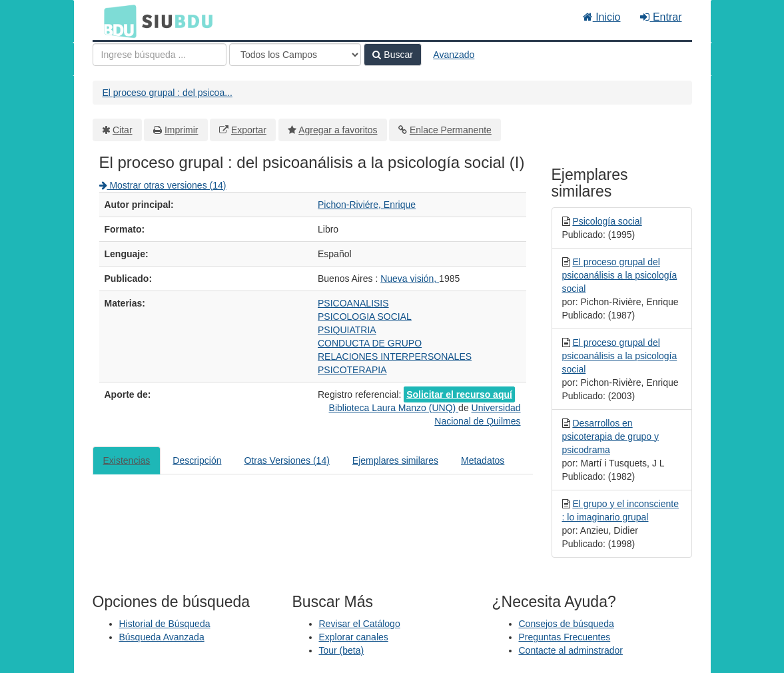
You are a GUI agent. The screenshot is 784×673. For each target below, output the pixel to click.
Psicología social (607, 221)
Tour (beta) (342, 650)
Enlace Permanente (451, 130)
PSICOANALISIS (353, 303)
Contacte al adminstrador (571, 650)
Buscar (392, 55)
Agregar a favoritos (338, 130)
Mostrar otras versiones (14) (163, 185)
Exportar (249, 130)
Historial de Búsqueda (165, 624)
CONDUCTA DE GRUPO (370, 343)
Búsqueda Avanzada (162, 637)
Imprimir (182, 130)
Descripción (197, 460)
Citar (123, 130)
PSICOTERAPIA (352, 370)
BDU (117, 21)
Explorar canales (354, 637)
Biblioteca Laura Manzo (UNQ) (394, 408)
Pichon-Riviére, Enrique (367, 205)
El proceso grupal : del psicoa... (168, 93)
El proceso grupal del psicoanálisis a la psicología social (620, 275)
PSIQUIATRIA (347, 330)
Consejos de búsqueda (567, 624)
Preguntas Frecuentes (565, 637)
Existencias (127, 460)
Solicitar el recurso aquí (459, 394)
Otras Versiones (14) (286, 460)
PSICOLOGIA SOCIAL (365, 317)
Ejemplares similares (395, 460)
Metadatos (483, 460)
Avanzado (454, 55)
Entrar (661, 17)
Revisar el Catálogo (360, 624)
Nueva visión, (410, 279)
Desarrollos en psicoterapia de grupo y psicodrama (611, 436)
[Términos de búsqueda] (160, 55)
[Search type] (295, 55)
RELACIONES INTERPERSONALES (395, 356)
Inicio (602, 17)
